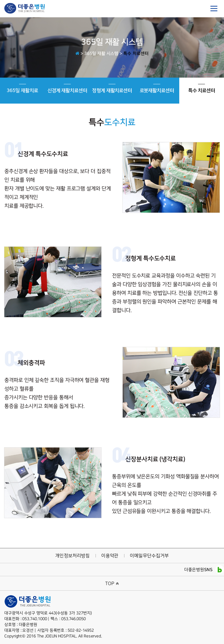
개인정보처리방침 (72, 556)
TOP (112, 583)
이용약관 (110, 556)
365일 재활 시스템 (101, 54)
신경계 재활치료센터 (67, 89)
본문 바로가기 (0, 0)
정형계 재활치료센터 (112, 89)
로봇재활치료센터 (157, 89)
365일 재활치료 (22, 89)
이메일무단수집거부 (149, 556)
